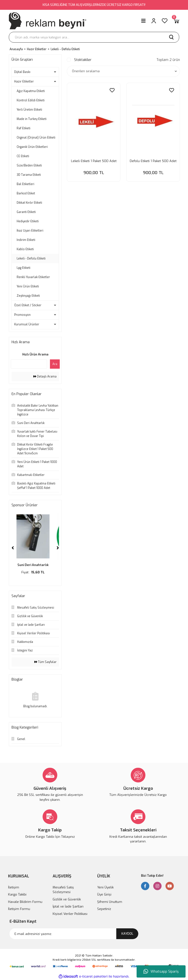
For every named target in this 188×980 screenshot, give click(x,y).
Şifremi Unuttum (110, 902)
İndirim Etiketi (26, 240)
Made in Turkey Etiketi (32, 119)
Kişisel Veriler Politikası (70, 914)
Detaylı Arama (45, 377)
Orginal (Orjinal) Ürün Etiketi (36, 138)
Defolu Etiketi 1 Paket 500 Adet (153, 161)
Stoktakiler (83, 60)
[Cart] (176, 21)
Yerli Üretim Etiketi (29, 110)
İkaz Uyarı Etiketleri (30, 231)
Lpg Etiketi (23, 268)
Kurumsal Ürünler (27, 324)
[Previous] (13, 548)
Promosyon (22, 315)
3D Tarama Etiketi (29, 175)
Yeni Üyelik (105, 887)
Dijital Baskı (22, 72)
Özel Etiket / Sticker (28, 305)
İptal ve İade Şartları (68, 906)
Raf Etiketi (23, 128)
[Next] (58, 548)
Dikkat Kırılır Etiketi (29, 203)
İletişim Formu (19, 909)
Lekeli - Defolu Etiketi (65, 49)
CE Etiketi (23, 156)
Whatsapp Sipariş (161, 971)
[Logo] (48, 21)
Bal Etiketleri (25, 184)
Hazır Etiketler (24, 82)
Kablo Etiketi (25, 249)
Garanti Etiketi (26, 212)
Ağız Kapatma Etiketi (31, 91)
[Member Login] (154, 21)
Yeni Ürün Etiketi (28, 286)
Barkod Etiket (26, 193)
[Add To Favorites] (112, 90)
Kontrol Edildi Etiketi (31, 100)
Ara (55, 364)
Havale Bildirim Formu (25, 902)
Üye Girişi (104, 894)
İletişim (14, 887)
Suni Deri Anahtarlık (35, 565)
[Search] (94, 37)
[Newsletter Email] (74, 934)
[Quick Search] (29, 364)
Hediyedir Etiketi (28, 221)
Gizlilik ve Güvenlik (67, 899)
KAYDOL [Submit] (127, 934)
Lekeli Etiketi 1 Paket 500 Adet (94, 161)
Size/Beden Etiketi (29, 165)
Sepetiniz (104, 909)
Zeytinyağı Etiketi (28, 296)
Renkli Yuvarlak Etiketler (33, 277)
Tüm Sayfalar (45, 662)
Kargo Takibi (17, 894)
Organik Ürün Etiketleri (32, 147)
